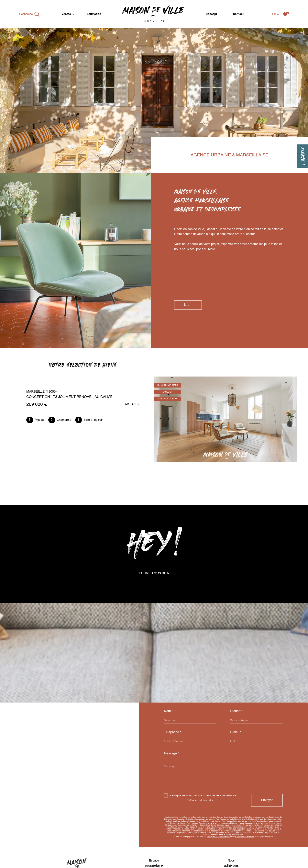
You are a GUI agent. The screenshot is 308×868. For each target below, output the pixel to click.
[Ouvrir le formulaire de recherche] (29, 14)
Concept (211, 14)
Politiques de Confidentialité (218, 837)
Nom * (168, 711)
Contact (238, 14)
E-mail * (236, 732)
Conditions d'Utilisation (245, 837)
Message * (171, 754)
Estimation (94, 14)
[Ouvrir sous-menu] (73, 14)
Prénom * (237, 711)
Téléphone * (173, 732)
